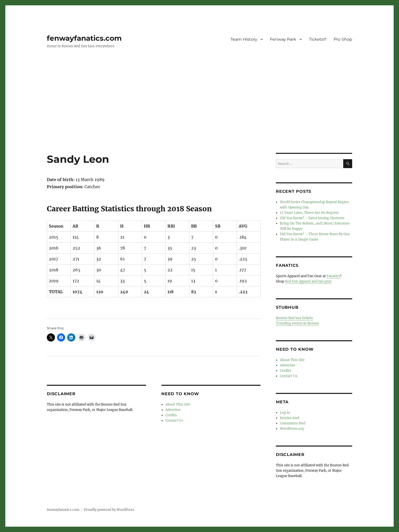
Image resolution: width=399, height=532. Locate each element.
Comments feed (293, 423)
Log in (285, 413)
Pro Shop (343, 39)
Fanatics (333, 276)
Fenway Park (283, 39)
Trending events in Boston (297, 323)
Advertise (173, 410)
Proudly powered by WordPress (109, 510)
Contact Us (174, 420)
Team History (244, 39)
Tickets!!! (318, 39)
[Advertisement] (199, 115)
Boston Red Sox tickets (294, 318)
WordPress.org (292, 429)
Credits (171, 415)
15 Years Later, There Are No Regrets (309, 213)
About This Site (178, 404)
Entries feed (290, 418)
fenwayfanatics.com (84, 38)
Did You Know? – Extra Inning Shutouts (312, 218)
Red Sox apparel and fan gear (308, 281)
